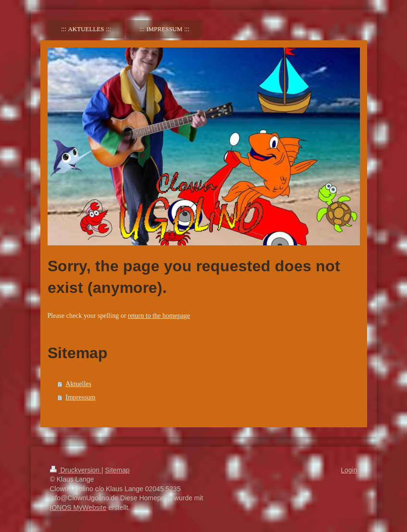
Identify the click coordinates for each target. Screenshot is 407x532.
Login (349, 470)
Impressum (80, 397)
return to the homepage (159, 316)
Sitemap (117, 470)
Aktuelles (78, 384)
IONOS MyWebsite (78, 508)
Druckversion (76, 470)
